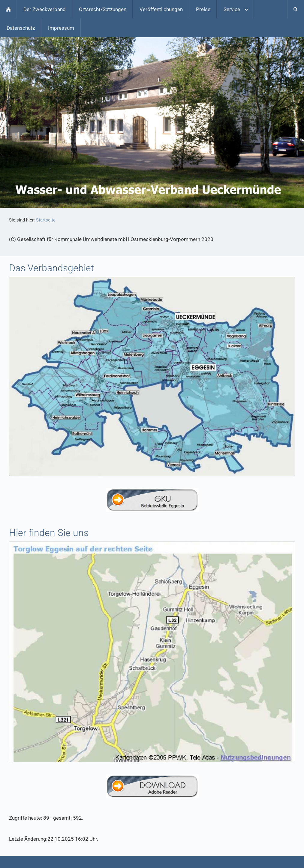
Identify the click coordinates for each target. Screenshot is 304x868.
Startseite (46, 220)
